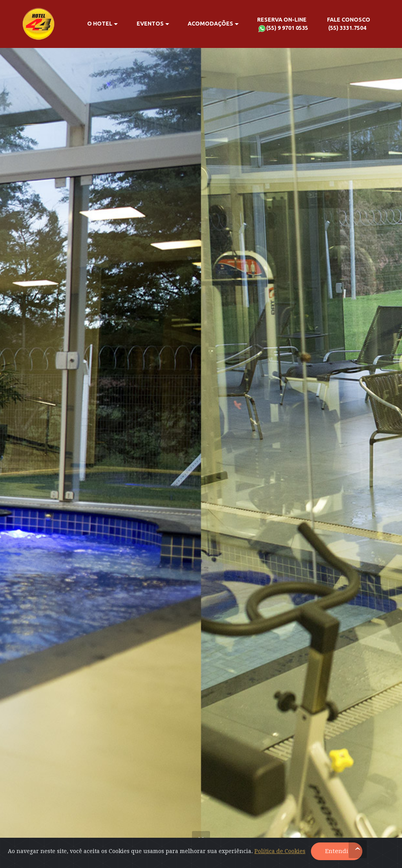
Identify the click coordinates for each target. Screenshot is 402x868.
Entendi (337, 851)
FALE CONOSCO (349, 25)
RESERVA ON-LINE (283, 25)
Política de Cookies (280, 851)
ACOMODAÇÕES (210, 24)
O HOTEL (100, 24)
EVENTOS (150, 24)
